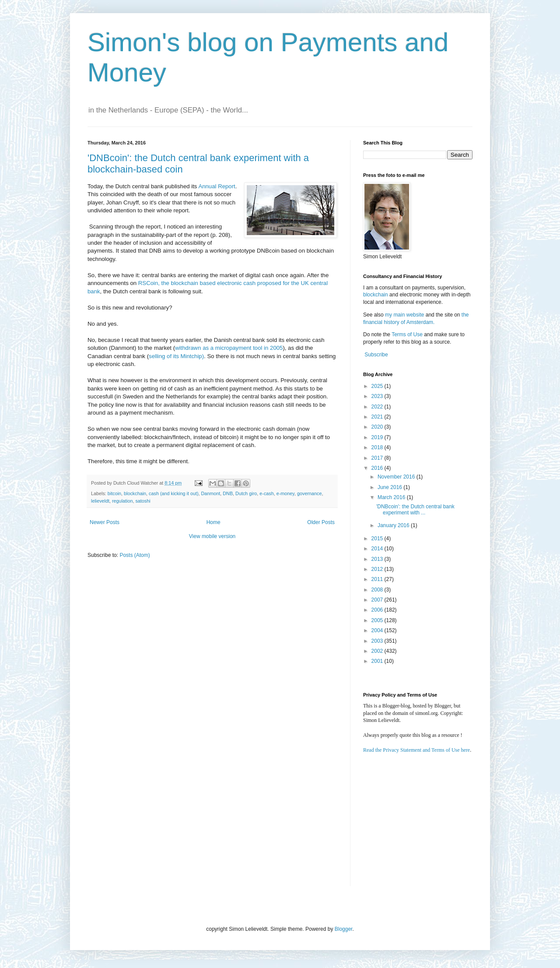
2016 (378, 468)
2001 (378, 661)
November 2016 (397, 477)
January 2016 (394, 525)
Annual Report (217, 186)
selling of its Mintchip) (176, 356)
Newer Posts (105, 522)
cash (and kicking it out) (173, 493)
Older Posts (321, 522)
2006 (378, 610)
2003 (378, 641)
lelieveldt (100, 501)
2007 (378, 600)
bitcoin (114, 493)
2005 (378, 620)
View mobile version (212, 536)
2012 (378, 569)
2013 (378, 559)
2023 (378, 396)
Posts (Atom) (135, 555)
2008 (378, 590)
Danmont (211, 493)
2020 (378, 427)
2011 (378, 579)
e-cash (266, 493)
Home (213, 522)
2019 (378, 437)
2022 (378, 407)
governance (309, 493)
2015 (378, 539)
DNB (228, 493)
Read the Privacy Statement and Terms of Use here (416, 750)
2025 (378, 386)
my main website (404, 315)
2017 (378, 458)
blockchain (135, 493)
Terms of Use (407, 334)
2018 (378, 447)
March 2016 (392, 497)
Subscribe (376, 355)
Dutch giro (246, 493)
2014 (378, 549)
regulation (122, 501)
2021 (378, 417)
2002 (378, 651)
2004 (378, 630)
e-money (285, 493)
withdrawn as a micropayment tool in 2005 (229, 348)
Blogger (344, 929)
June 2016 (390, 487)
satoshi (143, 501)
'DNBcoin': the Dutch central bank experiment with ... (415, 510)
